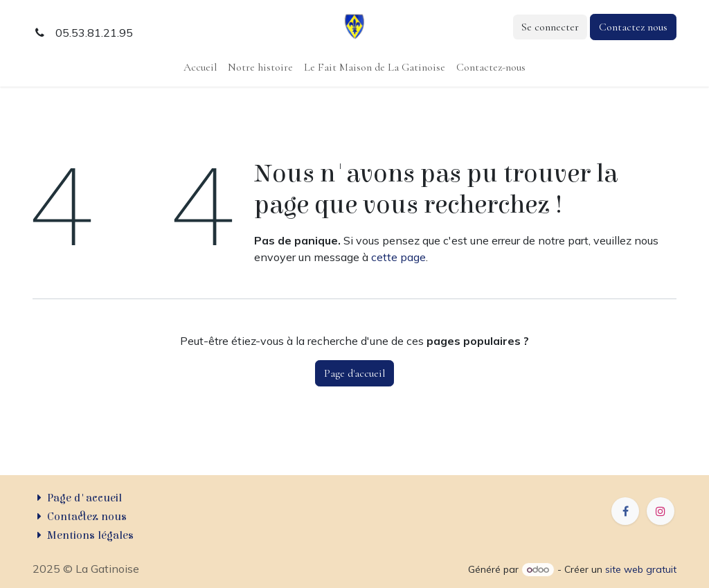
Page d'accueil (354, 373)
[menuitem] (200, 67)
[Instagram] (661, 511)
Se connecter (550, 27)
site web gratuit (641, 569)
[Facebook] (625, 511)
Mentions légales (90, 535)
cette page (398, 257)
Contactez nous (633, 27)
